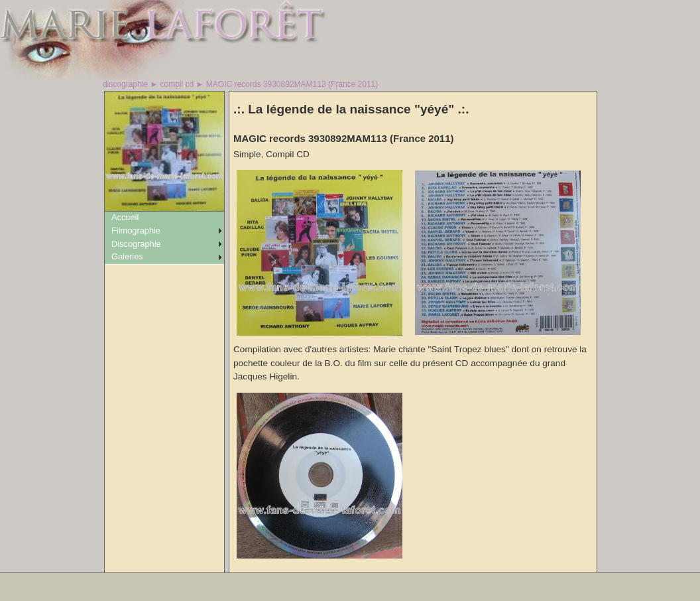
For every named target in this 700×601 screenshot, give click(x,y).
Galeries (127, 256)
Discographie (136, 244)
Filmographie (136, 231)
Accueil (125, 217)
